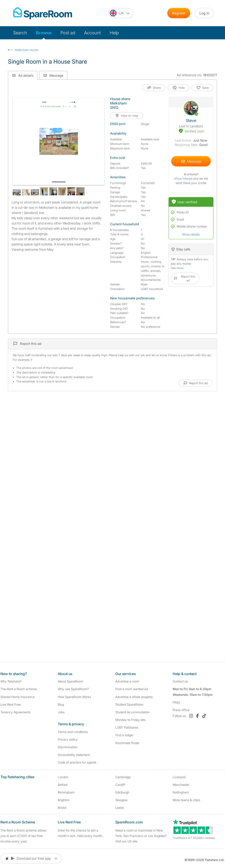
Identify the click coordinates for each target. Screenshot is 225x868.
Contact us (180, 681)
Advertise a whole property (134, 697)
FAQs (176, 702)
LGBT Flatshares (127, 727)
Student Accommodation (133, 712)
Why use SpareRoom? (73, 689)
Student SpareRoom (129, 704)
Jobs (61, 712)
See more (177, 268)
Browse (44, 33)
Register (179, 13)
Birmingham (66, 792)
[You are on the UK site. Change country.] (121, 13)
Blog (61, 704)
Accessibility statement (74, 755)
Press (181, 710)
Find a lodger (124, 735)
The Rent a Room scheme (19, 689)
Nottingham (181, 792)
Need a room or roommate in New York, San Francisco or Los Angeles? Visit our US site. (141, 836)
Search (20, 33)
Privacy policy (68, 739)
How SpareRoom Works (74, 697)
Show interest (184, 179)
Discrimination (68, 747)
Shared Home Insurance (18, 697)
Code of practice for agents (77, 762)
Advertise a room (127, 681)
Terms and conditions (73, 732)
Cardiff (120, 785)
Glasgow (121, 800)
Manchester (181, 785)
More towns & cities (186, 800)
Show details (191, 234)
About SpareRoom (70, 681)
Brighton (64, 800)
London (63, 777)
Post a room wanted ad (132, 689)
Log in (204, 13)
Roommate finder (127, 743)
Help (114, 33)
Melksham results (27, 50)
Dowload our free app (31, 858)
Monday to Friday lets (130, 720)
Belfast (63, 785)
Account (92, 33)
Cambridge (123, 777)
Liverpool (179, 777)
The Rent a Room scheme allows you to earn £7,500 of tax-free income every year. (23, 836)
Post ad (68, 33)
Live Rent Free (11, 704)
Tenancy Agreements (15, 712)
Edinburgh (122, 792)
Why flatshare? (11, 681)
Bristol (62, 808)
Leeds (120, 808)
